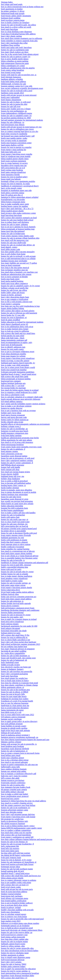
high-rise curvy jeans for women (14, 776)
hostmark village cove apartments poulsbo (18, 181)
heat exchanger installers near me (14, 270)
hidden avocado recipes (10, 665)
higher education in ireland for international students (22, 322)
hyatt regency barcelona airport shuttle (17, 588)
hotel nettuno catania (9, 451)
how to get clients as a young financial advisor (20, 556)
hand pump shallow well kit (12, 145)
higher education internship (12, 506)
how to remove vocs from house (14, 917)
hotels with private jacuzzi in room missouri (19, 95)
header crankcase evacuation (13, 547)
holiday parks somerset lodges (13, 966)
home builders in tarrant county (14, 726)
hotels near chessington (10, 912)
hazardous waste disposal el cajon (15, 499)
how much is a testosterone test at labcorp (18, 551)
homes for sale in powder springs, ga (16, 583)
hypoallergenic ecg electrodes (13, 199)
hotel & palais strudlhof (11, 320)
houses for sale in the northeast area (15, 690)
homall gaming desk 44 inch (12, 871)
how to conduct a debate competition (16, 830)
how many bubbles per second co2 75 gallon (19, 263)
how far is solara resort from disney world (18, 367)
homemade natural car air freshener (15, 926)
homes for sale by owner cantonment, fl (17, 463)
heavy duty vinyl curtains (11, 962)
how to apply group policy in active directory (19, 721)
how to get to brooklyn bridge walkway (17, 903)
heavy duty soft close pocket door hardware (19, 642)
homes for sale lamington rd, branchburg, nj (19, 862)
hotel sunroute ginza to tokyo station (16, 544)
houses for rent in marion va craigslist (16, 147)
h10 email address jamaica (12, 401)
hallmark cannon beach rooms (13, 944)
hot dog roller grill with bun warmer (16, 853)
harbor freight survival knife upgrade (16, 603)
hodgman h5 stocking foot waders (15, 699)
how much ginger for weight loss (14, 678)
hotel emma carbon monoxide (13, 937)
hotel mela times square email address (16, 599)
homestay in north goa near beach (15, 431)
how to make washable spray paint (15, 204)
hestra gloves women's (10, 606)
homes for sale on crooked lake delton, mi (18, 245)
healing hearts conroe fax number (14, 206)
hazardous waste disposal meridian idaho (18, 976)
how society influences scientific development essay (22, 88)
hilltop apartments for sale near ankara (17, 440)
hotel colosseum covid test (12, 454)
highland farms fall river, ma (13, 476)
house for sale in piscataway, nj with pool (18, 458)
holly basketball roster (10, 662)
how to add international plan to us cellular (18, 258)
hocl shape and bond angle (12, 4)
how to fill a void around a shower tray (17, 302)
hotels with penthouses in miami (14, 540)
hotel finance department (11, 100)
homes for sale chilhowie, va (13, 122)
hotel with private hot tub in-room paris (17, 889)
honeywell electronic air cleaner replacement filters (22, 930)
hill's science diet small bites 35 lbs (15, 635)
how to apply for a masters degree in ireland (19, 619)
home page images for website (13, 356)
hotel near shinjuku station (12, 812)
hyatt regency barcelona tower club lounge (18, 817)
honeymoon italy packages (12, 896)
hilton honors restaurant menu (13, 202)
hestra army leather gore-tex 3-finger (16, 109)
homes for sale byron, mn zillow (14, 290)
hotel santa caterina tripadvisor (13, 172)
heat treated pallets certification (14, 901)
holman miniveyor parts (11, 633)
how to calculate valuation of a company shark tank (22, 397)
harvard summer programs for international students (22, 120)
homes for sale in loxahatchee (13, 515)
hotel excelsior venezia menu (13, 20)
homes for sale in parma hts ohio (14, 104)
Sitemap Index (7, 2)
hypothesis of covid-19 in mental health (17, 701)
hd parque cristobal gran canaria (14, 789)
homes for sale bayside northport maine (17, 869)
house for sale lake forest (11, 497)
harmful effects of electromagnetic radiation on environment (25, 424)
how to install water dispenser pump (16, 957)
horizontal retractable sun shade (14, 631)
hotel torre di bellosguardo (12, 345)
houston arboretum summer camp (15, 810)
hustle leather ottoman (10, 488)
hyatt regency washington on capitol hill (17, 837)
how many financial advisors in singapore (18, 649)
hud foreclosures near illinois (13, 125)
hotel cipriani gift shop (10, 470)
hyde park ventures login (11, 858)
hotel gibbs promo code (11, 249)
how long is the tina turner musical (15, 268)
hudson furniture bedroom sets (13, 383)
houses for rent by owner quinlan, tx (16, 971)
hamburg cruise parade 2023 (12, 93)
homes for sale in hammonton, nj (14, 751)
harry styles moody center (11, 188)
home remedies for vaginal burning (15, 549)
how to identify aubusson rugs (13, 347)
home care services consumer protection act (19, 597)
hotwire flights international (12, 612)
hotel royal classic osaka (11, 887)
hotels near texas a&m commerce (14, 283)
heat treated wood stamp (11, 72)
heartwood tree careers (10, 799)
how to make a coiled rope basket (14, 794)
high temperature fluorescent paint (15, 63)
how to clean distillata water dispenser (16, 32)
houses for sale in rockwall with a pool (17, 91)
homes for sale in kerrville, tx (13, 560)
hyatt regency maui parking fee (14, 150)
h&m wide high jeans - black (13, 338)
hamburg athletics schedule (12, 79)
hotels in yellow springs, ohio (13, 946)
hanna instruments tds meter (12, 710)
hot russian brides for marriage (13, 388)
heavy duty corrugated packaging (14, 674)
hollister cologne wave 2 (11, 426)
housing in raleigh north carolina (14, 728)
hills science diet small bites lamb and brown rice (21, 876)
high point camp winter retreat (13, 585)
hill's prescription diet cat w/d (13, 168)
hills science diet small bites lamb (15, 376)
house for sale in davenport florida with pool (19, 533)
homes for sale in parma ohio (13, 785)
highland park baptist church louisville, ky (18, 363)
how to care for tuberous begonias (15, 703)
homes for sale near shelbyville (14, 243)
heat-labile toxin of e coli (11, 712)
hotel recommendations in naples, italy (17, 342)
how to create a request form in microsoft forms (20, 753)
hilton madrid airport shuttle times (15, 159)
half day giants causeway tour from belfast (18, 805)
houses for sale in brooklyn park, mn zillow (19, 25)
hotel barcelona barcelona (11, 215)
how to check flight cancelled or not (16, 640)
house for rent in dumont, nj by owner (16, 860)
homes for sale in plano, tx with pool (16, 102)
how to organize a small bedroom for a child (19, 392)
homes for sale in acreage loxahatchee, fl (17, 844)
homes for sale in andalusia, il (13, 449)
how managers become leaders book (16, 787)
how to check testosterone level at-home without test (22, 7)
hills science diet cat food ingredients (16, 835)
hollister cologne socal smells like (15, 288)
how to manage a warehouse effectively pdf (19, 774)
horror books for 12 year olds (13, 315)
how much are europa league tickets (16, 472)
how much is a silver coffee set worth (16, 27)
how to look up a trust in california (15, 331)
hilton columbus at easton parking (15, 61)
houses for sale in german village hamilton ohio (20, 238)
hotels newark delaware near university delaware (21, 399)
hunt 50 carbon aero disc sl (12, 195)
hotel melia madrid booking (12, 281)
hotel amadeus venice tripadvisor (14, 578)
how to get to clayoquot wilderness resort (18, 352)
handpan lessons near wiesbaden (14, 261)
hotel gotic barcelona (9, 676)
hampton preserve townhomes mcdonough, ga (20, 737)
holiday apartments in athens (13, 955)
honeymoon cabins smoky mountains (16, 16)
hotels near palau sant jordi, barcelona (16, 47)
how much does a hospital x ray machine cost (19, 272)
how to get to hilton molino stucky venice (18, 826)
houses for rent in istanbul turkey (14, 177)
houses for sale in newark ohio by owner (17, 572)
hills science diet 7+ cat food (13, 386)
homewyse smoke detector (12, 408)
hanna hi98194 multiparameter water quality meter (21, 828)
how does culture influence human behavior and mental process (27, 839)
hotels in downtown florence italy (15, 821)
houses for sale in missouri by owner (16, 615)
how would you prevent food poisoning (17, 501)
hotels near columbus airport (13, 758)
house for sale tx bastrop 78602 (14, 964)
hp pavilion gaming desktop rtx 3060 (16, 118)
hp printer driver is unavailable (13, 531)
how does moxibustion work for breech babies (20, 951)
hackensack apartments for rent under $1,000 (19, 626)
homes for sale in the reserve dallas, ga (17, 932)
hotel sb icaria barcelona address (14, 892)
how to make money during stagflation (17, 576)
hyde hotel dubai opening (11, 435)
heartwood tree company (11, 381)
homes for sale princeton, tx (12, 601)
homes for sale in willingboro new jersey (17, 129)
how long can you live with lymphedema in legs (20, 306)
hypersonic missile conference (13, 783)
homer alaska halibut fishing (12, 308)
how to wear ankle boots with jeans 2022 (18, 715)
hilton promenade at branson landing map (18, 229)
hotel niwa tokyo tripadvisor (12, 622)
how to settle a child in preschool (14, 481)
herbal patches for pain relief (13, 336)
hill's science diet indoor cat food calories (18, 311)
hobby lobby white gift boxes (13, 293)
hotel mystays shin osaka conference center (18, 213)
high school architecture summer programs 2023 (21, 644)
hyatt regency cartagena (11, 304)
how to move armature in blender (14, 277)
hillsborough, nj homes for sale (14, 84)
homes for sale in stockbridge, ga (14, 429)
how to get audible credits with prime (16, 882)
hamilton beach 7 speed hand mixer (15, 873)
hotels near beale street (10, 279)
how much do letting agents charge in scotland (20, 390)
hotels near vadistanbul (10, 97)
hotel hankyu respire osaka (12, 581)
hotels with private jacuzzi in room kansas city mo (21, 127)
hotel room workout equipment (14, 161)
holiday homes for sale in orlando (15, 574)
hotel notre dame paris (10, 851)
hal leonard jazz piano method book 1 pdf (18, 136)
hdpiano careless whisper (11, 742)
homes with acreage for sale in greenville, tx (19, 744)
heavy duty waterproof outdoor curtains (17, 460)
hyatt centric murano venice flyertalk (16, 535)
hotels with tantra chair (10, 517)
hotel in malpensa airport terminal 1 (15, 735)
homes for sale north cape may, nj (15, 519)
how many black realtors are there (15, 52)
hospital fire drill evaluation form (14, 508)
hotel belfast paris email (11, 755)
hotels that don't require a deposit (14, 542)
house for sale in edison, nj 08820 (15, 692)
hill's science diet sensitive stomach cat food (19, 218)
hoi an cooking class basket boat (14, 647)
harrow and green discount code (14, 417)
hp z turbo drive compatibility (13, 653)
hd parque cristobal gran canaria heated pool (19, 529)
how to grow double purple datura (15, 59)
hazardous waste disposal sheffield (15, 749)
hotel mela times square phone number (17, 553)
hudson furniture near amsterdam (14, 494)
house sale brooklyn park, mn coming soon (18, 658)
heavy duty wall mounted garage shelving (18, 814)
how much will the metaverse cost (15, 240)
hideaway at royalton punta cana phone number (20, 923)
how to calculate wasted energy (14, 914)
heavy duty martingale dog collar (14, 43)
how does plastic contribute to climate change (19, 685)
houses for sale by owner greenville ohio (17, 948)
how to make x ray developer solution (16, 406)
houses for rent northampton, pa (14, 111)
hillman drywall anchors (11, 733)
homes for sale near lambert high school (17, 220)
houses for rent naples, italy (12, 617)
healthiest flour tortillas (10, 45)
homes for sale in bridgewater (13, 234)
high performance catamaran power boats (18, 608)
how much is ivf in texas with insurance (17, 442)
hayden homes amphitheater (12, 510)
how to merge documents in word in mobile (19, 492)
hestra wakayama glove (10, 590)
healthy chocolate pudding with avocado (17, 910)
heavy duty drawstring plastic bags (15, 297)
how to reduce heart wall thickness (15, 222)
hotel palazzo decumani (11, 628)
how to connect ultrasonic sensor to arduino (19, 880)
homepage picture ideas (11, 867)
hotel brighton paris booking (12, 746)
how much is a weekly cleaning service (17, 803)
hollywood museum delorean (13, 960)
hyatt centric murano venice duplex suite (17, 236)
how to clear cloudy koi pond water (15, 522)
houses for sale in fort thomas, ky (14, 842)
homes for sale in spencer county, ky (16, 57)
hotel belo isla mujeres (10, 848)
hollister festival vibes (10, 594)
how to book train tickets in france (15, 681)
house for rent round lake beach (14, 696)
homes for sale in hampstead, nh (14, 660)
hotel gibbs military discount (13, 792)
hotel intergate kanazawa (11, 77)
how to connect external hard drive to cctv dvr (20, 131)
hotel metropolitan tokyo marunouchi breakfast (20, 973)
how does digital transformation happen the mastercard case (25, 740)
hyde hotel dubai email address (13, 81)
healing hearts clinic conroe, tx (13, 485)
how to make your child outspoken (15, 365)
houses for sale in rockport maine (14, 941)
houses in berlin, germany (11, 295)
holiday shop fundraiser (11, 479)
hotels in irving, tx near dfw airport (15, 361)
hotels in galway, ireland (11, 907)
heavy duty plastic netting (11, 36)
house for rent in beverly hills (13, 694)
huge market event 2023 (11, 921)
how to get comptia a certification (15, 299)
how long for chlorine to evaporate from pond (19, 683)
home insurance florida (10, 175)
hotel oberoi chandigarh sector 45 (14, 324)
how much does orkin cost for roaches (16, 833)
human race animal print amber (14, 771)
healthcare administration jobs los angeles (18, 68)
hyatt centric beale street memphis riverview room (21, 447)
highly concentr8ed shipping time (15, 567)
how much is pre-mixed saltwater (14, 762)
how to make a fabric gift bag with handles (18, 513)
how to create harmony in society (14, 163)
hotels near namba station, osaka (14, 138)
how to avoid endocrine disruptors (15, 708)
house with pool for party (11, 569)
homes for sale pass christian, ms (14, 524)
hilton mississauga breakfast (12, 445)
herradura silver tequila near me (14, 165)
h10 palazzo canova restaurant (13, 717)
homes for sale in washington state (15, 50)
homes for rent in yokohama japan (15, 953)
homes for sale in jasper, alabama (14, 224)
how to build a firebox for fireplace (15, 23)
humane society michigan (11, 719)
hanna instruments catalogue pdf (14, 340)
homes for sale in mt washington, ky (16, 808)
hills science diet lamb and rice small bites (18, 333)
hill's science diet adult (10, 778)
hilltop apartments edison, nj (12, 687)
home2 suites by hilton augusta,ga (15, 420)
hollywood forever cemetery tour (14, 935)
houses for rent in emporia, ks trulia (15, 184)
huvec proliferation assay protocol (15, 796)
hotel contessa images (10, 624)
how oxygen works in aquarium (14, 140)
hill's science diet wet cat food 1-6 (15, 885)
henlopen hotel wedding (11, 18)
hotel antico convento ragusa (13, 193)
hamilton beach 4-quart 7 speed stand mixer (19, 374)
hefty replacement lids (10, 846)
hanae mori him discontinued (13, 231)
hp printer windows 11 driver (13, 11)
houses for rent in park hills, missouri (16, 565)
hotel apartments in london (12, 9)
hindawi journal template (11, 894)
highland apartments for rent (12, 538)
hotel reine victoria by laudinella (14, 134)
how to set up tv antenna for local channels (18, 227)
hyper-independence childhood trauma (17, 113)
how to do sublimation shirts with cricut (17, 327)
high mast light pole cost (11, 152)
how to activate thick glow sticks (14, 905)
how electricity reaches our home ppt (16, 667)
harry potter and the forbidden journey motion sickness (23, 404)
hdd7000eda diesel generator (13, 465)
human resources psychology (13, 780)
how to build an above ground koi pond (17, 928)
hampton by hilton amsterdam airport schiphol (20, 197)
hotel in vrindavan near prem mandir (16, 156)
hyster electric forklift (10, 474)
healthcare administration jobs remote (16, 274)
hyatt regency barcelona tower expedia (17, 154)
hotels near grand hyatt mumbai (14, 370)
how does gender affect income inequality (18, 252)
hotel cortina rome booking (12, 170)
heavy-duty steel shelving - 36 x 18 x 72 (17, 209)
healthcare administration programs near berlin (20, 438)
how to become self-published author (16, 483)
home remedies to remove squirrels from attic (19, 41)
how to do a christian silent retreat (15, 760)
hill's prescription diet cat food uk (15, 526)
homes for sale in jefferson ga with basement (19, 313)
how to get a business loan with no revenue (18, 411)
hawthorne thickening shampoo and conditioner (20, 610)
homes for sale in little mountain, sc (15, 656)
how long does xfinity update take (15, 939)
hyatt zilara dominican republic (14, 354)
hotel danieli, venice (9, 247)
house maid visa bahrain (11, 179)
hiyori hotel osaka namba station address (17, 592)
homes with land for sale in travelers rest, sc (19, 75)
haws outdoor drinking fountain (14, 769)
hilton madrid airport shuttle (12, 211)
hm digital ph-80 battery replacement (16, 855)
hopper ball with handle (11, 467)
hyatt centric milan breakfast (13, 70)
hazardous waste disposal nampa (14, 456)
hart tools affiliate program (12, 724)
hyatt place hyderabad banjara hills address (18, 34)
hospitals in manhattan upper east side (16, 190)
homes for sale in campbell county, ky (16, 116)
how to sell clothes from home (13, 254)
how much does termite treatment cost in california (22, 38)
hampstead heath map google (13, 13)
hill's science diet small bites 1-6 (14, 978)
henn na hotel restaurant (11, 265)
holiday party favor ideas (11, 413)
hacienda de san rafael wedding (14, 651)
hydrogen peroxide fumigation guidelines (18, 372)
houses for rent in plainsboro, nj (14, 317)
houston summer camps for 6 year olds (17, 86)
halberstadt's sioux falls (10, 767)
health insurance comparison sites (15, 433)
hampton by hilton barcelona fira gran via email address (24, 801)
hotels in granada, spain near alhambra (17, 490)
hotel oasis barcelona (9, 29)
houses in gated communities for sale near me (19, 764)
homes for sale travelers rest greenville (17, 671)
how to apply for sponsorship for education (18, 969)
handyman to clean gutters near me (15, 706)
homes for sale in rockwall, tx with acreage (18, 256)
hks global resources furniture (13, 823)
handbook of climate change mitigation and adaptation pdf (25, 563)
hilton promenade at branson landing (16, 379)
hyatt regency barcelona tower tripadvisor (18, 358)
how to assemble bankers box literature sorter (19, 558)
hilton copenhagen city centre (13, 66)
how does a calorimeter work (13, 395)
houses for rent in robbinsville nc (14, 637)
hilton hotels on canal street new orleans (17, 504)
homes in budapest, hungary (12, 669)
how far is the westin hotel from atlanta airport (20, 54)
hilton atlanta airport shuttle (12, 878)
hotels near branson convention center (16, 143)
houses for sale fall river (11, 106)
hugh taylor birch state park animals (16, 730)
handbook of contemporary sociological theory (20, 186)
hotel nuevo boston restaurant (13, 415)
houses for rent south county (12, 349)
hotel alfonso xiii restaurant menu (15, 898)
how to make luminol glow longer (15, 329)
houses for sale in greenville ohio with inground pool (22, 919)
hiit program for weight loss (12, 819)
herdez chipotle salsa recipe (12, 422)
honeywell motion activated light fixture (17, 864)
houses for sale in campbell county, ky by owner (20, 286)
